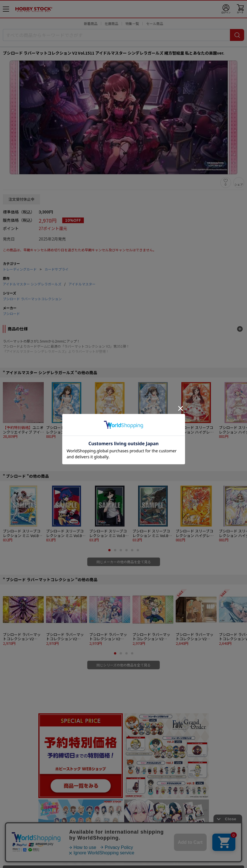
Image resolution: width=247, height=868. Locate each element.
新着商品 (91, 23)
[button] (112, 447)
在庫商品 (111, 23)
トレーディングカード (20, 269)
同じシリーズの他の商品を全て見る (123, 665)
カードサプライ (57, 269)
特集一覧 (132, 23)
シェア (239, 184)
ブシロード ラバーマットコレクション (32, 299)
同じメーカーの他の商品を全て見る (124, 562)
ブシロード (11, 313)
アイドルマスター (82, 284)
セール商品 (155, 23)
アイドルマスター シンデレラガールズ (32, 284)
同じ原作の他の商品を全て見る (124, 458)
